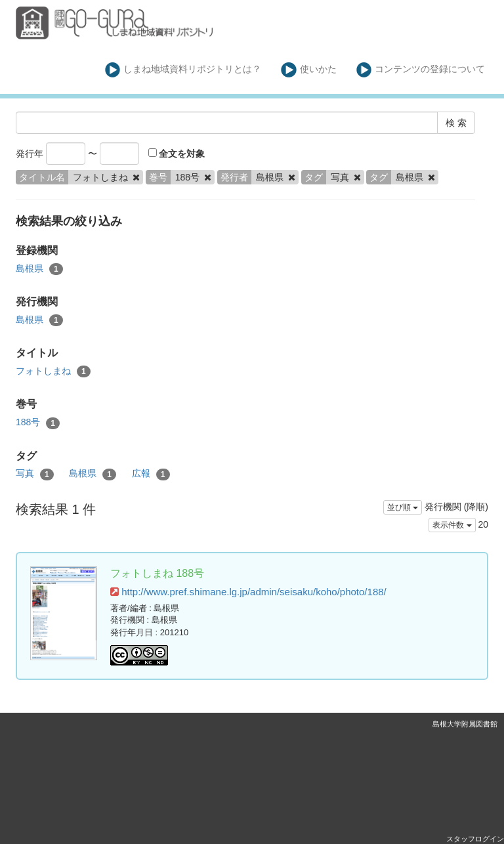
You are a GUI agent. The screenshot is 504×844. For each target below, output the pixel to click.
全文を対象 (177, 154)
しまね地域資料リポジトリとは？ (183, 70)
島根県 (39, 269)
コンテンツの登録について (421, 70)
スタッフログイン (475, 839)
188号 (38, 423)
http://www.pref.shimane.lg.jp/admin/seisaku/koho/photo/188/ (248, 592)
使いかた (309, 70)
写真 (35, 474)
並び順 (403, 507)
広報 (151, 474)
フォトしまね (53, 371)
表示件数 (452, 525)
